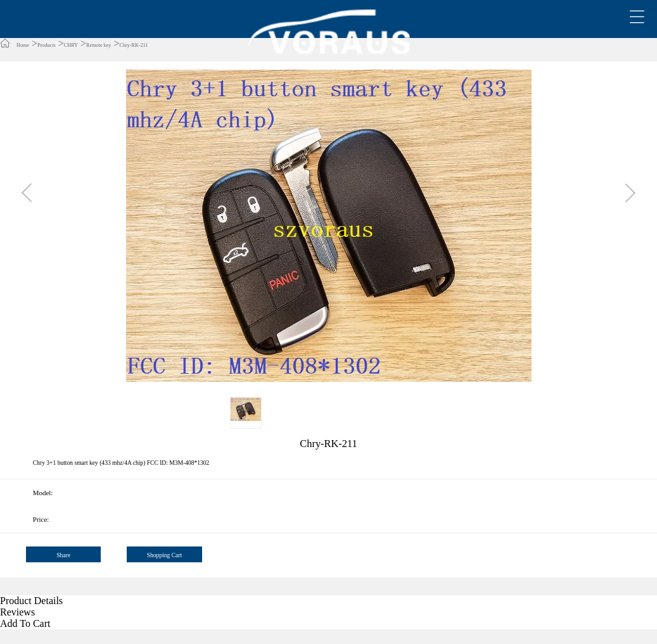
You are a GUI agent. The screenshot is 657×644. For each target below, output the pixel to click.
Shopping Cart (164, 555)
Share (63, 555)
